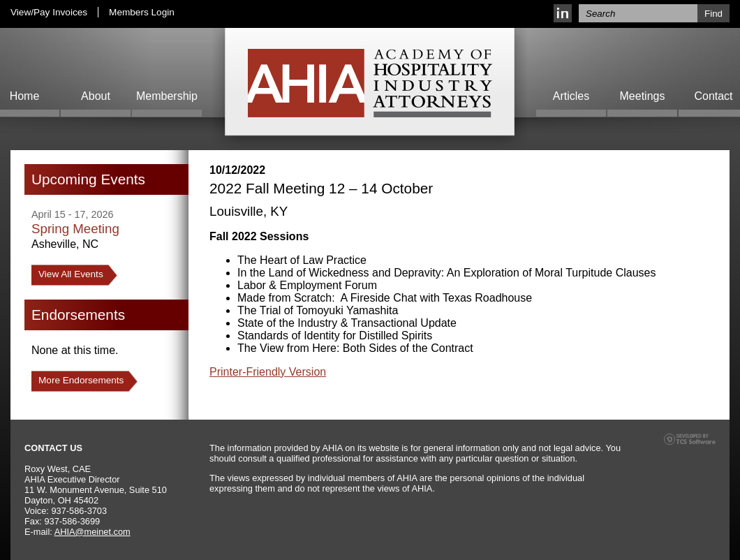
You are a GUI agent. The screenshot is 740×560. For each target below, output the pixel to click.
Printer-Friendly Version (268, 372)
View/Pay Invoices (49, 12)
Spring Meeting (75, 229)
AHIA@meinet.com (92, 532)
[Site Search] (638, 13)
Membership (167, 96)
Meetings (643, 96)
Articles (571, 96)
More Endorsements (81, 380)
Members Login (142, 12)
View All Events (71, 274)
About (96, 96)
